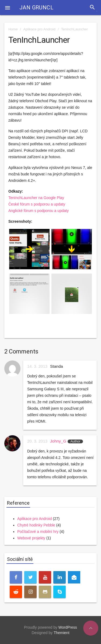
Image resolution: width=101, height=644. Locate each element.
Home (13, 29)
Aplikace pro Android (39, 29)
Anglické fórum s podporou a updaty (39, 211)
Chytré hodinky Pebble (36, 525)
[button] (8, 8)
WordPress (68, 627)
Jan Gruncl (36, 8)
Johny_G (58, 441)
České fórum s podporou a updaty (37, 204)
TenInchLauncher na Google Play (36, 198)
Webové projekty (31, 538)
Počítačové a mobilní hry (38, 532)
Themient (61, 633)
